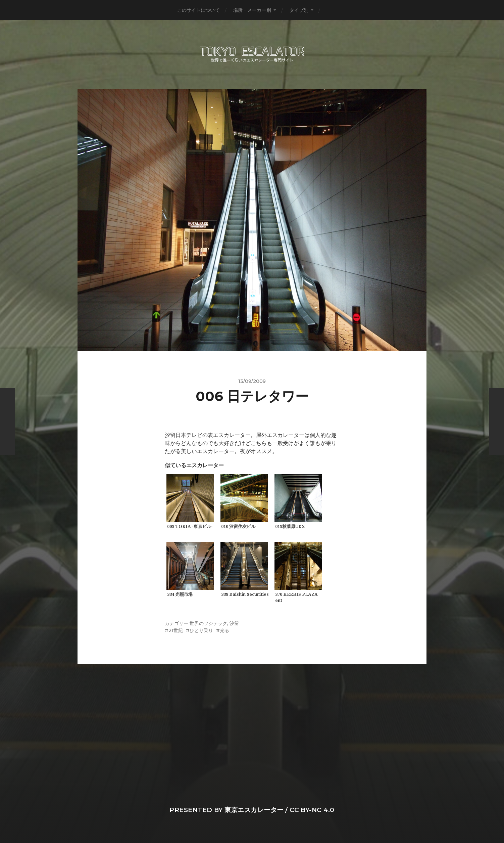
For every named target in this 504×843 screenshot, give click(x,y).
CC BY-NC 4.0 (312, 810)
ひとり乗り (201, 630)
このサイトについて (198, 10)
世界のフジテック (208, 623)
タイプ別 (299, 10)
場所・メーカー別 (252, 10)
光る (224, 630)
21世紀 (176, 630)
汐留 (234, 623)
